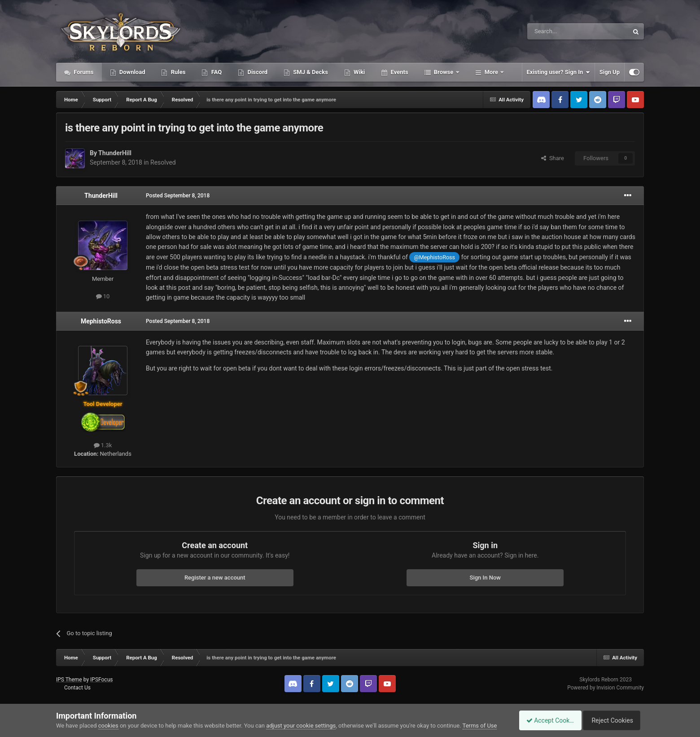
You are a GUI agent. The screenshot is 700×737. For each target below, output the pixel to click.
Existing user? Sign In (558, 72)
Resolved (163, 162)
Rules (177, 72)
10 (103, 296)
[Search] (556, 31)
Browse (444, 72)
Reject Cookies (613, 720)
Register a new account (215, 578)
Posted (178, 196)
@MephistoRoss (434, 257)
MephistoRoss (101, 321)
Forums (83, 72)
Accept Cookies (545, 720)
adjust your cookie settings (301, 726)
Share (553, 158)
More (492, 72)
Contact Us (77, 688)
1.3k (103, 445)
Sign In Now (485, 578)
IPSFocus (101, 680)
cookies (108, 726)
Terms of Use (480, 726)
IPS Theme (69, 680)
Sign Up (610, 72)
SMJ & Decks (310, 72)
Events (398, 72)
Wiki (359, 72)
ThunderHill (115, 153)
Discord (257, 72)
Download (132, 72)
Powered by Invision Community (606, 688)
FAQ (216, 72)
